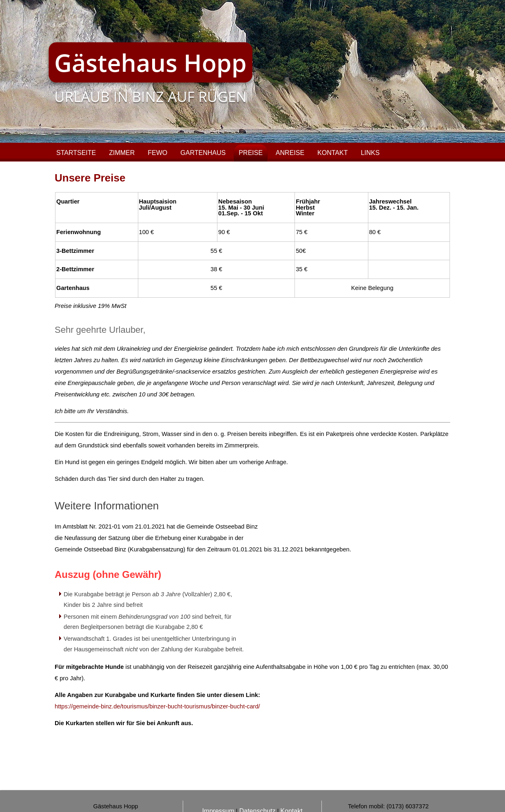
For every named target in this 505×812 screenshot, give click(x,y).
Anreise (290, 153)
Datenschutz (257, 769)
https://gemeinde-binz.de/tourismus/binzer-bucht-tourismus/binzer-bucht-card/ (157, 706)
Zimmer (122, 153)
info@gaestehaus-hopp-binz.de (398, 776)
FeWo (157, 153)
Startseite (76, 153)
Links (370, 153)
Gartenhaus (203, 153)
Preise (251, 153)
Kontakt (332, 153)
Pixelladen (264, 796)
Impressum (218, 769)
